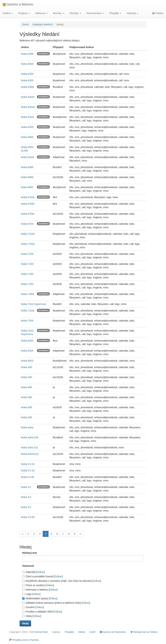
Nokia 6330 (27, 127)
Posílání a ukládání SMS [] (42, 612)
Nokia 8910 (27, 361)
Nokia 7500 (27, 321)
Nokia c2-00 (28, 477)
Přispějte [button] (115, 13)
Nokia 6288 (27, 54)
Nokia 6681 (27, 187)
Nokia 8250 (27, 341)
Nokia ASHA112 (30, 454)
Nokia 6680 (27, 167)
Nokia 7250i (28, 294)
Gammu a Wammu (18, 4)
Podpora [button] (24, 13)
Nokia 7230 (27, 254)
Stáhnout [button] (41, 13)
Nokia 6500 (27, 137)
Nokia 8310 (27, 351)
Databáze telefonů (43, 24)
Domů (25, 24)
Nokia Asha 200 (30, 437)
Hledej (82, 632)
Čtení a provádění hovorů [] (43, 576)
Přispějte (69, 632)
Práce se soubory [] (38, 585)
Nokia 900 (27, 367)
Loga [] (31, 594)
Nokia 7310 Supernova (34, 304)
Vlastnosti (28, 566)
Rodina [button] (8, 13)
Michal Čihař (41, 632)
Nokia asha (27, 427)
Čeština (158, 13)
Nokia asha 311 (30, 447)
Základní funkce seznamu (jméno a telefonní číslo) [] (56, 603)
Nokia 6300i (28, 87)
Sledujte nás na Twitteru (144, 632)
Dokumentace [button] (95, 13)
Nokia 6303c (28, 97)
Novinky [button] (59, 13)
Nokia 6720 (27, 224)
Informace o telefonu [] (40, 590)
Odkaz (40, 572)
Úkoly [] (32, 616)
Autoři (92, 632)
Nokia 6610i (28, 157)
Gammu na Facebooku (113, 632)
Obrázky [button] (75, 13)
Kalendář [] (34, 572)
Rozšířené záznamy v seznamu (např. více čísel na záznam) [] (62, 581)
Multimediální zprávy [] (40, 598)
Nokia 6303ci (28, 107)
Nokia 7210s (28, 234)
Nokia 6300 (27, 64)
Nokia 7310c (28, 311)
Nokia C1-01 (28, 464)
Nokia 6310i (28, 117)
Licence (56, 632)
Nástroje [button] (132, 13)
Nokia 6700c (28, 197)
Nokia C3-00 (28, 517)
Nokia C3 (26, 487)
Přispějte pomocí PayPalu (24, 640)
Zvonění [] (33, 607)
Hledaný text (30, 553)
